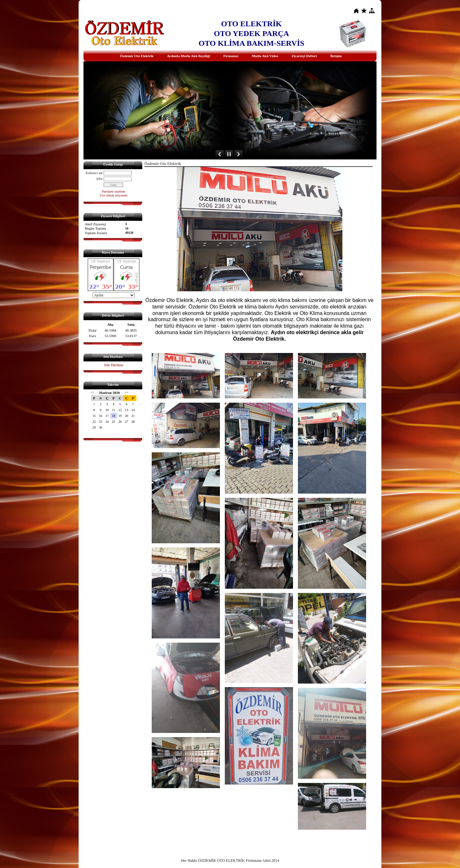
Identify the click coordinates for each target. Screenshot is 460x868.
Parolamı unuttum (114, 191)
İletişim (336, 56)
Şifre (100, 179)
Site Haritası (114, 365)
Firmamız (231, 56)
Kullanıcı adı (94, 173)
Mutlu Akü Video (265, 56)
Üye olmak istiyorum (114, 195)
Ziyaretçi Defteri (304, 56)
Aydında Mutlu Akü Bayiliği (189, 56)
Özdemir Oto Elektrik (137, 56)
